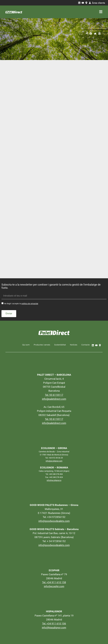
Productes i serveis (42, 344)
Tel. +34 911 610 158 (54, 582)
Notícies (74, 344)
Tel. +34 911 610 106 (54, 623)
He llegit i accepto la (21, 304)
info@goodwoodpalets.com (54, 521)
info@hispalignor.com (54, 627)
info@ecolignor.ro (54, 480)
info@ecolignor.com (54, 461)
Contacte (85, 344)
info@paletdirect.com (54, 399)
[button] (91, 34)
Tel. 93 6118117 (54, 395)
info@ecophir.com (54, 586)
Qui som (26, 344)
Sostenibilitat (60, 344)
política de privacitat (30, 304)
